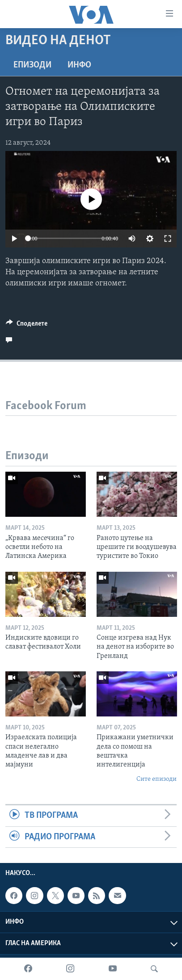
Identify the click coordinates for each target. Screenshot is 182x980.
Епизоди (32, 65)
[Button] (27, 326)
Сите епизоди (157, 779)
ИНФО (79, 65)
